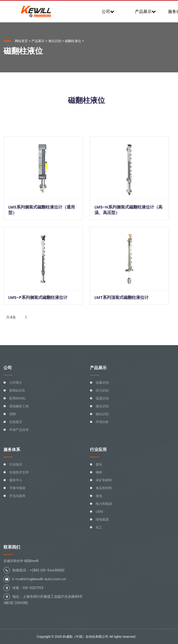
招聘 (13, 414)
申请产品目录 (19, 430)
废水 (99, 464)
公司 (108, 11)
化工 (99, 527)
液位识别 (55, 41)
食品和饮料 (104, 488)
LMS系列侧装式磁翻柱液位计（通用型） (42, 210)
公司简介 (16, 383)
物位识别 (102, 414)
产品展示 (145, 11)
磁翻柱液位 (73, 41)
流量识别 (102, 383)
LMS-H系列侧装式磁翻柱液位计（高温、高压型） (129, 210)
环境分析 (102, 422)
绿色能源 (102, 519)
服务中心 (16, 480)
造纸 (99, 496)
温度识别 (102, 398)
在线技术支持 (19, 472)
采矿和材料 (104, 480)
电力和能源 (104, 504)
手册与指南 (17, 488)
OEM (99, 512)
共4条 (11, 317)
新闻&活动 (17, 390)
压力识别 (102, 390)
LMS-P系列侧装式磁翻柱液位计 (38, 297)
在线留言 (16, 422)
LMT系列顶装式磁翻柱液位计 (122, 297)
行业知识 (16, 464)
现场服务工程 (19, 406)
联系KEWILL (18, 398)
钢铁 (99, 472)
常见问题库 (17, 496)
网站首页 (21, 41)
